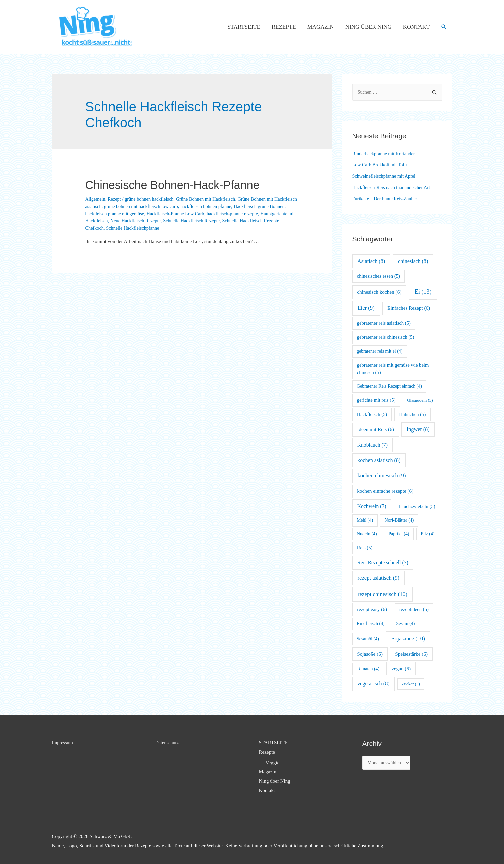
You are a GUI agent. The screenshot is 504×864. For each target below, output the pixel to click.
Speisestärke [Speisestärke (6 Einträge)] (411, 654)
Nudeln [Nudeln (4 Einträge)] (367, 534)
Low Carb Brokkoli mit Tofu (381, 165)
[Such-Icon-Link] (444, 27)
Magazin (321, 27)
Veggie (273, 763)
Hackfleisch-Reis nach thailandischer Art (393, 187)
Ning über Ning (368, 27)
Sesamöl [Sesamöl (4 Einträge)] (368, 639)
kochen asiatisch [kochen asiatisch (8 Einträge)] (379, 460)
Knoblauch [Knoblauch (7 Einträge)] (372, 445)
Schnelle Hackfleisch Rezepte (252, 221)
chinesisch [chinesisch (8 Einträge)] (413, 261)
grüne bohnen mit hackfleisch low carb (169, 206)
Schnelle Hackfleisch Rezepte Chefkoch (126, 228)
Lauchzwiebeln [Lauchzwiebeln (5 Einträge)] (417, 506)
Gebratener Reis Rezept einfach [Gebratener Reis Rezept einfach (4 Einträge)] (389, 386)
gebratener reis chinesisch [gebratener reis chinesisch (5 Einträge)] (386, 337)
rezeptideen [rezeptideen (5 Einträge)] (414, 609)
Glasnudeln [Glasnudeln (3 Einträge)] (420, 400)
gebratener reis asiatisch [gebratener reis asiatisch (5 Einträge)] (384, 323)
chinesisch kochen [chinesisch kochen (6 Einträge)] (379, 292)
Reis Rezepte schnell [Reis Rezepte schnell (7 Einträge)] (383, 562)
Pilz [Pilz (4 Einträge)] (427, 534)
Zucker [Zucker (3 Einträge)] (411, 684)
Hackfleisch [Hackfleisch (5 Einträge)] (372, 414)
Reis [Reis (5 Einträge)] (365, 548)
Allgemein (96, 199)
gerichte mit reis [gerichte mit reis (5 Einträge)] (376, 400)
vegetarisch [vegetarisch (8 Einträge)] (373, 684)
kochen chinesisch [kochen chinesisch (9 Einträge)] (381, 475)
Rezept (116, 199)
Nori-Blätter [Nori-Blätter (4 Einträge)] (399, 520)
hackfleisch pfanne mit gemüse (147, 214)
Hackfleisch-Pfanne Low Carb (211, 214)
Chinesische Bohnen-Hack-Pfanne (187, 184)
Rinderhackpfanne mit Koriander (385, 154)
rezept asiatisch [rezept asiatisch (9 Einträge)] (378, 578)
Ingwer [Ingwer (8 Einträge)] (418, 429)
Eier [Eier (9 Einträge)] (366, 308)
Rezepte (284, 27)
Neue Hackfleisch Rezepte (193, 221)
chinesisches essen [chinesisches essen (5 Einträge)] (378, 276)
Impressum (63, 743)
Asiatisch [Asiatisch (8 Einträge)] (371, 261)
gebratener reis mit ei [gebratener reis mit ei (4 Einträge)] (379, 351)
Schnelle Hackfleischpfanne (196, 228)
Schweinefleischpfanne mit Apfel (386, 176)
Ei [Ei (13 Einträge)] (423, 292)
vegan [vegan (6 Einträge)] (401, 669)
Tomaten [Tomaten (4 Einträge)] (368, 669)
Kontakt (416, 27)
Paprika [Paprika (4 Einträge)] (399, 534)
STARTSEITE (244, 27)
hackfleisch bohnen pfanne (237, 206)
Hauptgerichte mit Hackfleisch (133, 221)
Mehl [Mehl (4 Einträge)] (365, 520)
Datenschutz (168, 743)
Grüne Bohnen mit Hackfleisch (212, 199)
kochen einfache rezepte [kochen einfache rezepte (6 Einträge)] (385, 491)
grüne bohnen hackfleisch (152, 199)
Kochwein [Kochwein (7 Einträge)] (372, 506)
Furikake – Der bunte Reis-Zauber (387, 199)
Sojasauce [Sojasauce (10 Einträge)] (408, 639)
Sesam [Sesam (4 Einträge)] (406, 624)
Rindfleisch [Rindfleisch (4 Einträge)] (371, 624)
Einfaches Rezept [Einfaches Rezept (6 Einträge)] (409, 308)
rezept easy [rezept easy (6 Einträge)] (372, 609)
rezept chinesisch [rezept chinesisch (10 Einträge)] (382, 594)
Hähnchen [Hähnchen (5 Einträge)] (412, 414)
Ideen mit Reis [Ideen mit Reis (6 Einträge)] (375, 429)
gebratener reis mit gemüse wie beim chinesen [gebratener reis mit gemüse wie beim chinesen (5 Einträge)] (393, 369)
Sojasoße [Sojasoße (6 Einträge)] (370, 654)
